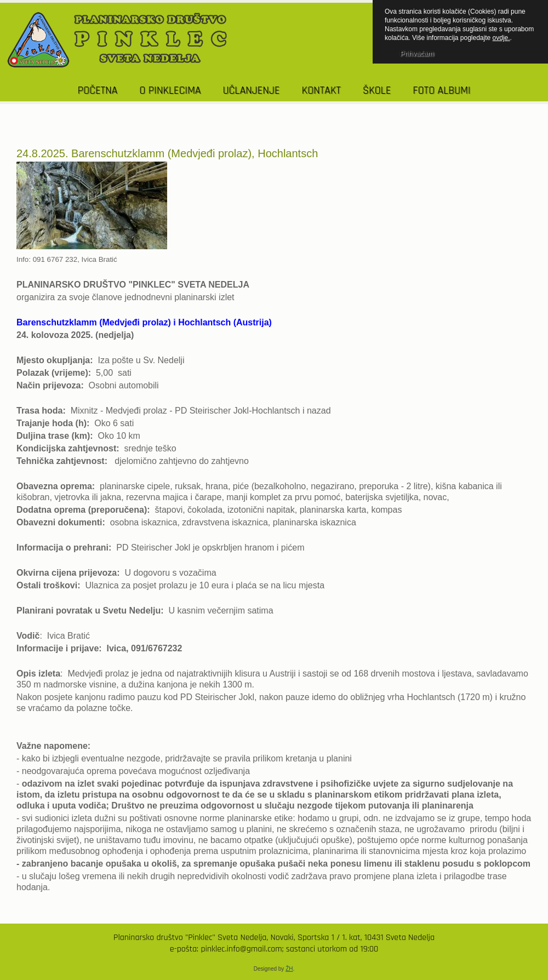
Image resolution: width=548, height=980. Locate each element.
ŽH (289, 969)
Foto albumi (441, 90)
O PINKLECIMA (170, 90)
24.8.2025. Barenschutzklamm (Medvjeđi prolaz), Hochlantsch (167, 153)
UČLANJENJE (251, 90)
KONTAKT (321, 90)
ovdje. (501, 38)
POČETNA (98, 90)
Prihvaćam (417, 53)
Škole (377, 90)
